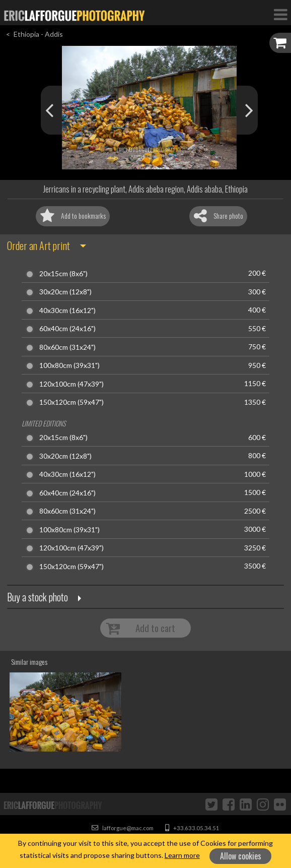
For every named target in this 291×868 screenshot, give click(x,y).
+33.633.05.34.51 (192, 828)
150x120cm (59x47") (71, 402)
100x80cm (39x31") (69, 365)
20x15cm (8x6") (63, 274)
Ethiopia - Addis (38, 34)
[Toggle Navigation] (280, 14)
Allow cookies (241, 856)
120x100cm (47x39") (71, 384)
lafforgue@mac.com (123, 828)
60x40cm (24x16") (67, 329)
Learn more (182, 855)
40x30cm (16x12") (67, 311)
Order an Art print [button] (39, 245)
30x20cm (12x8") (65, 292)
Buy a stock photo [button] (38, 597)
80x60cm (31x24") (67, 347)
